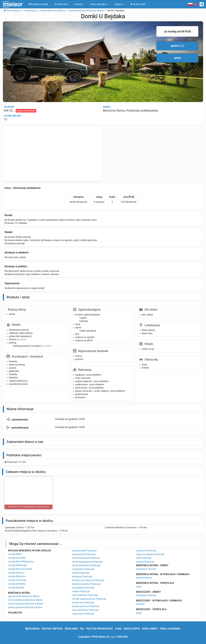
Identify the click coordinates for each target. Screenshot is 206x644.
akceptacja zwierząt (146, 569)
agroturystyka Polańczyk (84, 551)
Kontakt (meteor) (52, 629)
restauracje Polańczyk (83, 614)
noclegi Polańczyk (17, 580)
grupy (139, 587)
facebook (33, 629)
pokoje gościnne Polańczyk (86, 606)
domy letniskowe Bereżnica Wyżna (25, 600)
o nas (118, 629)
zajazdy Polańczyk (145, 562)
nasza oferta (132, 629)
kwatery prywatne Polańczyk (86, 584)
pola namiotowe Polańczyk (86, 610)
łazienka (140, 604)
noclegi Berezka (16, 588)
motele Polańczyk (81, 591)
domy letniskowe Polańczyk (86, 558)
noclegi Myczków (17, 576)
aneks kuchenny (144, 578)
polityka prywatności (99, 629)
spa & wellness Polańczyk (85, 595)
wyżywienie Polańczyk (83, 569)
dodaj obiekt (150, 629)
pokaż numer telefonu (26, 111)
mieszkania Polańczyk (83, 588)
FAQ (82, 629)
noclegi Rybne (15, 554)
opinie (177, 58)
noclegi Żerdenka (17, 584)
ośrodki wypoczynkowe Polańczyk (89, 599)
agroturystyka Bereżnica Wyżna (24, 596)
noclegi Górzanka (17, 558)
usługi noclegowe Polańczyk (150, 554)
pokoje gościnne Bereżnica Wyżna (25, 607)
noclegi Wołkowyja (17, 565)
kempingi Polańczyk (82, 577)
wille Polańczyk (144, 558)
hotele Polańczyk (81, 573)
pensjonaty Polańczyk (83, 603)
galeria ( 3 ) (177, 46)
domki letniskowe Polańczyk (86, 565)
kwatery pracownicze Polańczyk (88, 580)
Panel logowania (170, 629)
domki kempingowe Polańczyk (87, 562)
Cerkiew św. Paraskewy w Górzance (29, 507)
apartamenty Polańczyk (84, 554)
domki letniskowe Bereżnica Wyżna (26, 604)
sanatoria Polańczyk (146, 551)
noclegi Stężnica (16, 573)
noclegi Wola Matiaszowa (21, 562)
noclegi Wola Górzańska (20, 569)
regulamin (71, 629)
